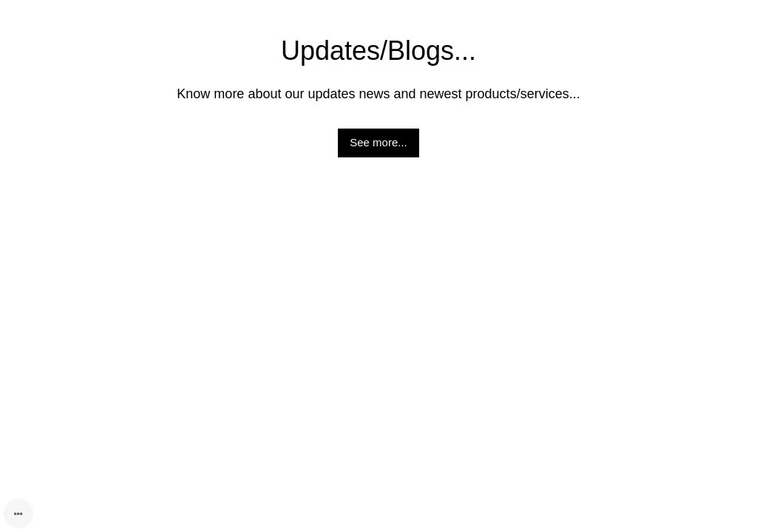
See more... (378, 142)
